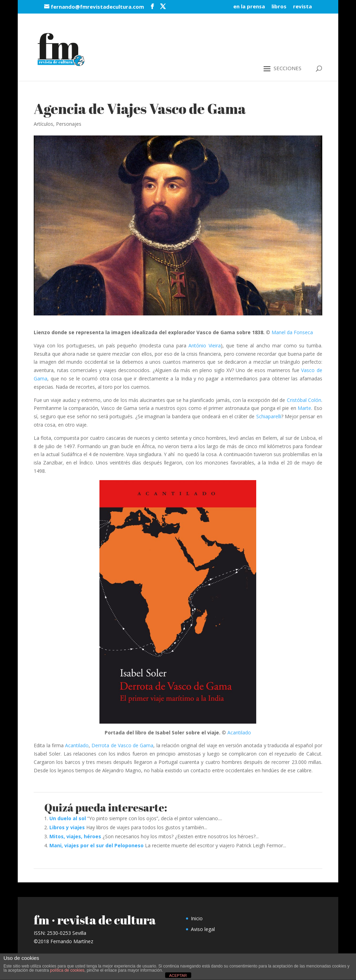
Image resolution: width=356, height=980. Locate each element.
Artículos (43, 124)
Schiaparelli (269, 416)
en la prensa (249, 7)
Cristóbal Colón (304, 400)
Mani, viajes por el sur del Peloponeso (96, 845)
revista (302, 7)
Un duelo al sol (68, 818)
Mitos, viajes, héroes (75, 836)
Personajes (69, 124)
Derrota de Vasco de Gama (122, 745)
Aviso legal (203, 929)
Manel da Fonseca (292, 332)
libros (279, 7)
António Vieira (205, 345)
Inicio (197, 918)
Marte (304, 408)
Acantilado (239, 732)
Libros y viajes (67, 827)
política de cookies (67, 970)
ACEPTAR (178, 975)
